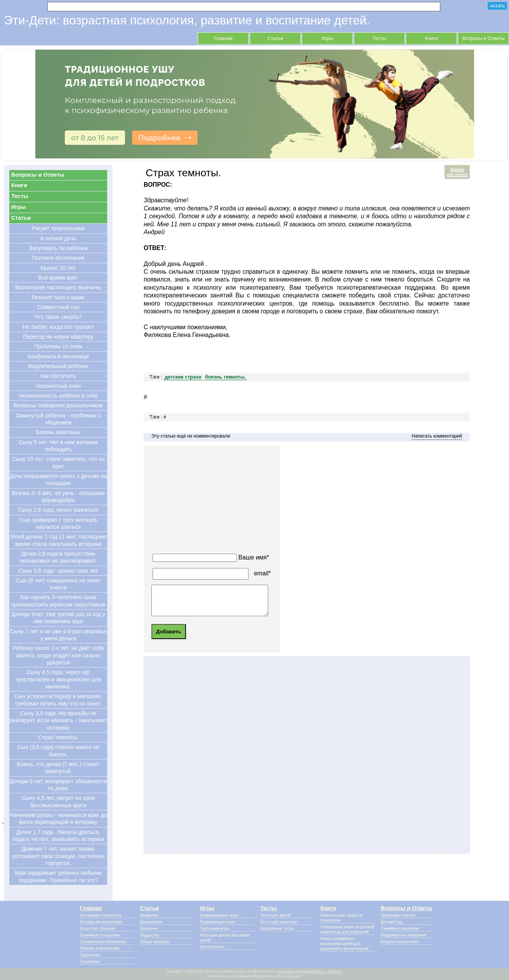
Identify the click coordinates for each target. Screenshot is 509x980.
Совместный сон (58, 307)
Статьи (275, 38)
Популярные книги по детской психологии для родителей (347, 930)
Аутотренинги (213, 947)
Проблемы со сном (58, 346)
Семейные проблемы (400, 929)
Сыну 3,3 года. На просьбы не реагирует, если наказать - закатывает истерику (58, 720)
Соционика (90, 962)
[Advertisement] (224, 502)
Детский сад (392, 922)
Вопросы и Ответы (484, 38)
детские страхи (183, 377)
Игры (327, 38)
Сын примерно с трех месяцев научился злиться (58, 523)
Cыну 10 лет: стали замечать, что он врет (58, 462)
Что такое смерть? (58, 317)
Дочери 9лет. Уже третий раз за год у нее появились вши (58, 618)
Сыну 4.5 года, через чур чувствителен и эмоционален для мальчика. (58, 679)
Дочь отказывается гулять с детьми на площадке (58, 480)
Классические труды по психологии (342, 918)
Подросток (150, 935)
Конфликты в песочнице (58, 356)
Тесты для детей (275, 915)
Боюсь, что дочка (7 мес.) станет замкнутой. (58, 768)
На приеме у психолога (101, 915)
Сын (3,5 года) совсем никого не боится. (58, 751)
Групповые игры (215, 929)
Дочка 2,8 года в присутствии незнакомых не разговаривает (58, 557)
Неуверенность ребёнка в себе (58, 396)
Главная (223, 38)
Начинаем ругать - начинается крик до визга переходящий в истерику (58, 818)
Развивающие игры (218, 922)
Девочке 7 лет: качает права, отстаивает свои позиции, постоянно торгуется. (58, 856)
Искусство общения (98, 929)
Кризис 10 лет (58, 268)
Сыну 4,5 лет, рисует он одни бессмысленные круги (58, 801)
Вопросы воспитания (400, 942)
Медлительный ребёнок (58, 366)
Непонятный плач (58, 386)
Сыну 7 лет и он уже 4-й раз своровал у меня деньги (58, 635)
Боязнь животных (58, 432)
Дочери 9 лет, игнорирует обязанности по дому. (58, 785)
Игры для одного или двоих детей (225, 938)
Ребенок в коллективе (100, 948)
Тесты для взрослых (279, 922)
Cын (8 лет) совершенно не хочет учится (58, 584)
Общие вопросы (155, 942)
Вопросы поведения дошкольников (58, 405)
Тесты (380, 38)
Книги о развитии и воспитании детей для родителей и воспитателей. (345, 944)
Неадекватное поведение (404, 935)
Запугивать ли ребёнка (58, 248)
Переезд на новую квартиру (58, 337)
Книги (432, 38)
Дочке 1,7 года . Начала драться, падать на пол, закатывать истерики (58, 836)
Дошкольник (151, 922)
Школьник (149, 929)
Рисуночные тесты (277, 929)
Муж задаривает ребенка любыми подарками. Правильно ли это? (58, 876)
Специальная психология (103, 942)
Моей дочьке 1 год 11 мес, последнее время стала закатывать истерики (58, 540)
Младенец (149, 915)
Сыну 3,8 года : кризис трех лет (58, 571)
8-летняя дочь (58, 238)
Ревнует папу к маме (58, 297)
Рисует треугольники (58, 228)
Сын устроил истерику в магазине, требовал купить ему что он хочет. (58, 700)
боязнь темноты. (225, 377)
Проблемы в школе (398, 915)
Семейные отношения (100, 935)
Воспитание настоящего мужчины (58, 287)
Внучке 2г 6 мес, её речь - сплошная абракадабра (58, 497)
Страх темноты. (58, 737)
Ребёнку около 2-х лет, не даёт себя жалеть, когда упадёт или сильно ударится (58, 655)
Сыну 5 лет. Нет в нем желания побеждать (58, 446)
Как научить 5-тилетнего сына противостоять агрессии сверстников (58, 601)
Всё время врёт (58, 278)
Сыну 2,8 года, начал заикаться (58, 510)
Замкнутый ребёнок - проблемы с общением (58, 419)
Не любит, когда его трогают (58, 327)
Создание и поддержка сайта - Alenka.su (309, 971)
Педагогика (90, 955)
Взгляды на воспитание (101, 922)
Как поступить (58, 376)
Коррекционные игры (219, 915)
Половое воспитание (58, 258)
